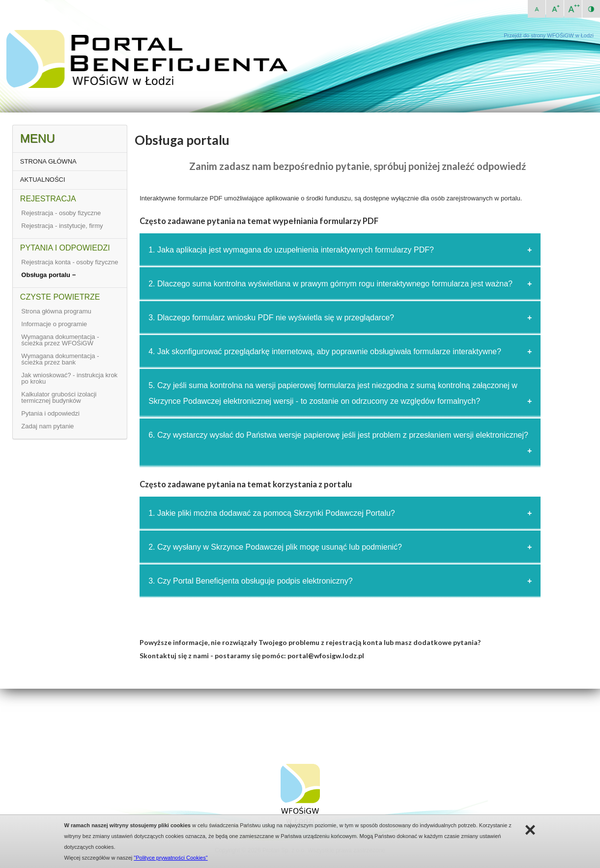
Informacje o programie (54, 324)
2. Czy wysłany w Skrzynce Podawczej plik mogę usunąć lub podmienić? (275, 547)
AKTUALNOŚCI (43, 180)
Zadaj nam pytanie (47, 426)
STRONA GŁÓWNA (48, 161)
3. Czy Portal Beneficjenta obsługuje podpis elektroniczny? (250, 581)
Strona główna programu (56, 311)
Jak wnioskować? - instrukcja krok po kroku (69, 378)
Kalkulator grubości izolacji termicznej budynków (59, 397)
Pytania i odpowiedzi (50, 413)
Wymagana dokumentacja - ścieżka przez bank (60, 359)
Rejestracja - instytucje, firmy (62, 226)
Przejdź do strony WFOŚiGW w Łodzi (549, 35)
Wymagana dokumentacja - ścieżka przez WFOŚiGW (60, 340)
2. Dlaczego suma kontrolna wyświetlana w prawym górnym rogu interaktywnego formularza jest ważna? (330, 284)
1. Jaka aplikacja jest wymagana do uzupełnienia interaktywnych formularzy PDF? (291, 250)
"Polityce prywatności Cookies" (171, 858)
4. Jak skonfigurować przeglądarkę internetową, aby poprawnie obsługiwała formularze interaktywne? (325, 351)
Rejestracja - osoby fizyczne (61, 213)
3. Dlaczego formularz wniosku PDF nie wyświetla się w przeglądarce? (271, 318)
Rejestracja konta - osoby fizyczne (70, 262)
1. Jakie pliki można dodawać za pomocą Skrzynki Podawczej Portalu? (272, 513)
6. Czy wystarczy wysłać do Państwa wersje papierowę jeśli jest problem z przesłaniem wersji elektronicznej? (338, 435)
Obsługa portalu (46, 275)
